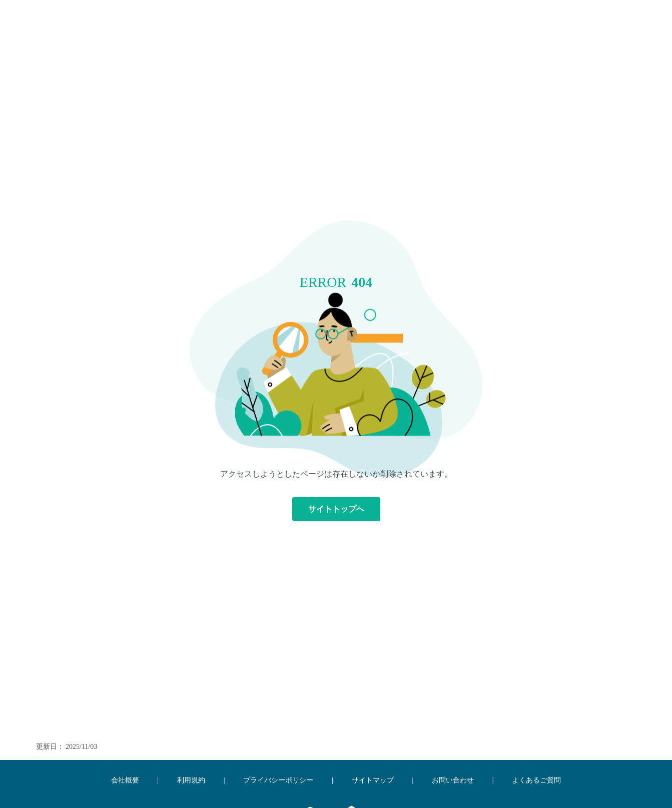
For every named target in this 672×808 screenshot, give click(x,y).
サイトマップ (373, 780)
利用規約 (191, 780)
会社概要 (125, 780)
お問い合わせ (453, 780)
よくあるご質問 (536, 780)
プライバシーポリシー (278, 780)
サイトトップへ (336, 509)
